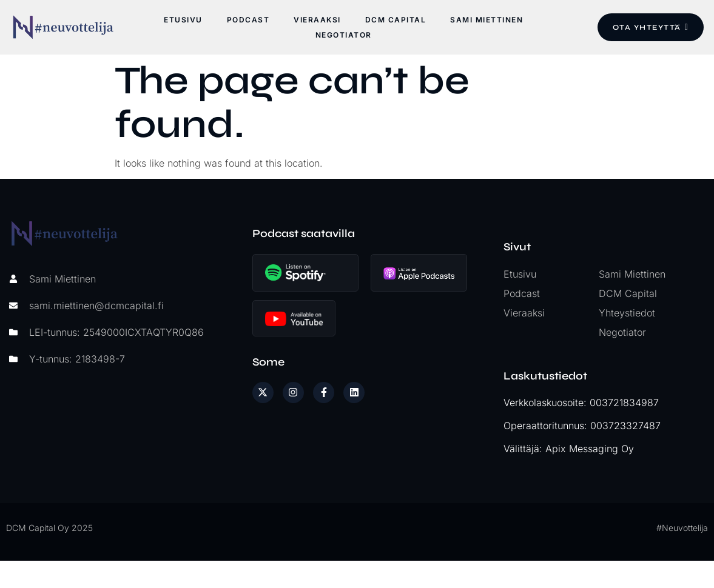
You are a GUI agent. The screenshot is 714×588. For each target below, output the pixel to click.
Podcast (248, 20)
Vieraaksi (317, 20)
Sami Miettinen (487, 20)
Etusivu (183, 20)
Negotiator (343, 35)
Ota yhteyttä (648, 27)
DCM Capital (395, 20)
